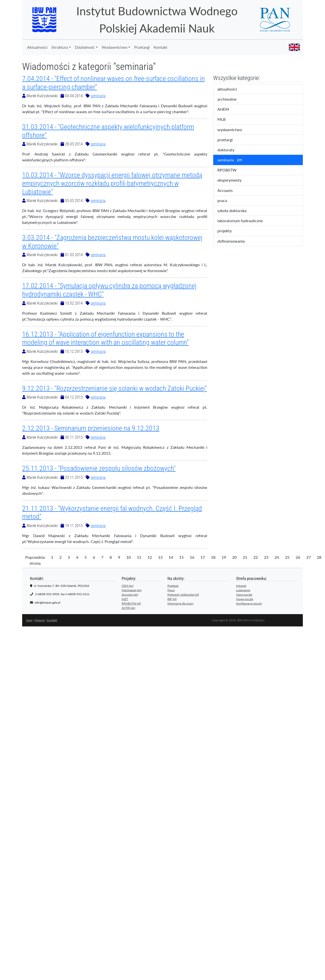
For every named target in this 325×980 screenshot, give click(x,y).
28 (319, 557)
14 (171, 557)
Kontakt (161, 47)
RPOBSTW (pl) (131, 603)
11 (139, 557)
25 (287, 557)
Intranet (241, 586)
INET (125, 599)
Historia (40, 620)
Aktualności (37, 47)
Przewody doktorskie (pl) (183, 595)
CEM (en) (128, 586)
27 (309, 557)
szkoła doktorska (235, 211)
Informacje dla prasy (180, 603)
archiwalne (232, 99)
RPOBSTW (231, 170)
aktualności (231, 89)
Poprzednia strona (35, 560)
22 (256, 557)
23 (266, 557)
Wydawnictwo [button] (114, 47)
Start (29, 620)
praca (226, 201)
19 (224, 557)
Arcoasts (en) (130, 595)
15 (181, 557)
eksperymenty (234, 180)
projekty (228, 231)
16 (192, 557)
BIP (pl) (172, 599)
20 (234, 557)
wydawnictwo (233, 130)
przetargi (229, 140)
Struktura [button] (60, 47)
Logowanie (243, 590)
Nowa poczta (245, 599)
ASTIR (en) (128, 608)
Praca (171, 590)
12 (150, 557)
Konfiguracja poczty (249, 603)
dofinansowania (234, 241)
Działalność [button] (85, 47)
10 (129, 557)
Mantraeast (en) (132, 590)
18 (213, 557)
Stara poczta (244, 595)
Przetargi (142, 47)
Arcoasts (229, 191)
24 (277, 557)
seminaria (98, 96)
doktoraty (230, 150)
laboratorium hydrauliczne (243, 221)
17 (203, 557)
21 (245, 557)
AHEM (227, 109)
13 (160, 557)
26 (298, 557)
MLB (226, 120)
